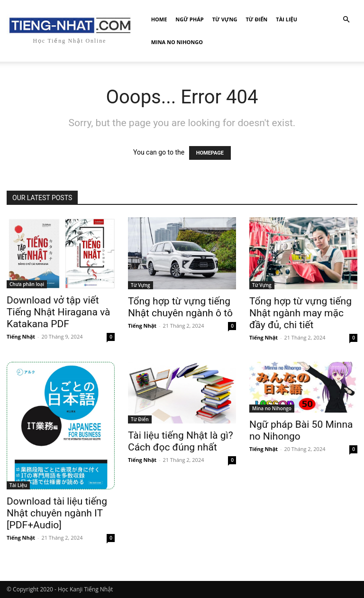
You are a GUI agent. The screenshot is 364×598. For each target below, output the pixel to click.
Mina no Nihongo (177, 42)
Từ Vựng (225, 19)
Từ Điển (256, 19)
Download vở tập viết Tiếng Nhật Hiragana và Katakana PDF (59, 312)
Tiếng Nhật (21, 336)
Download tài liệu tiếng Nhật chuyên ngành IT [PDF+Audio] (57, 513)
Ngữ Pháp (189, 19)
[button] (346, 20)
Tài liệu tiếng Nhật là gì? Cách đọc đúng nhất (181, 441)
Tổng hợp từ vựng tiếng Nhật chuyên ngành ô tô (180, 307)
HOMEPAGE (210, 153)
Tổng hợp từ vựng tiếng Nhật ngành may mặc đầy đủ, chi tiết (300, 313)
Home (159, 19)
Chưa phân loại (27, 284)
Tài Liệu (287, 19)
